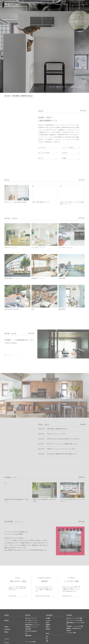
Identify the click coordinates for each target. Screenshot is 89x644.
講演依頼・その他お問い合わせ (74, 628)
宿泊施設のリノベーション (31, 627)
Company (58, 4)
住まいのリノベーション (31, 618)
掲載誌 (47, 627)
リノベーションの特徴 (30, 642)
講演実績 (48, 625)
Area (47, 633)
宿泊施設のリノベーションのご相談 (75, 626)
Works (43, 4)
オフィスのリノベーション (31, 622)
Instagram (7, 639)
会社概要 (48, 618)
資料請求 (69, 630)
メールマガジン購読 (71, 633)
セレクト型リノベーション (31, 620)
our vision (48, 620)
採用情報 (48, 629)
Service (50, 4)
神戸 (47, 639)
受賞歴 (47, 622)
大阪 (47, 637)
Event (6, 627)
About (36, 4)
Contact (66, 4)
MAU (26, 633)
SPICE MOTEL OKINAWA (31, 631)
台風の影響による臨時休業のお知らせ (19, 96)
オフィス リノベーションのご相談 (74, 620)
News (6, 632)
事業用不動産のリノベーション (32, 625)
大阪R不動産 (28, 629)
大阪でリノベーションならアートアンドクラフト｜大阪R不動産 (12, 4)
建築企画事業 (28, 635)
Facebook (7, 643)
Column (7, 629)
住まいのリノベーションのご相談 (74, 618)
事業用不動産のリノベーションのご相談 (75, 623)
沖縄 (47, 641)
